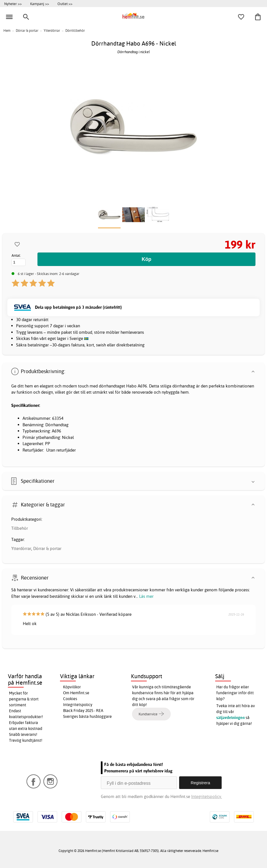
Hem (7, 31)
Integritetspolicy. (207, 796)
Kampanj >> (40, 4)
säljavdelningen (231, 718)
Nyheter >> (13, 4)
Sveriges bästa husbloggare (87, 716)
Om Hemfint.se (76, 693)
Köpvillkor (72, 687)
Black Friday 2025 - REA (83, 711)
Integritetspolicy (78, 705)
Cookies (70, 699)
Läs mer (146, 596)
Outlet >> (65, 4)
